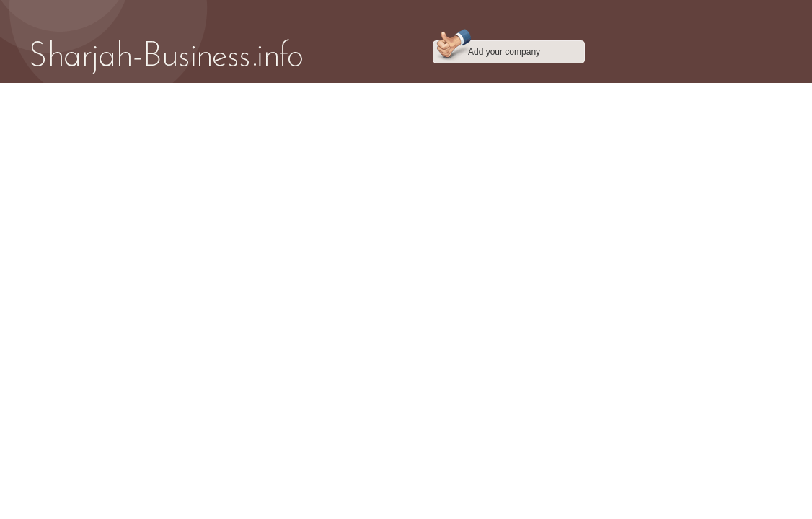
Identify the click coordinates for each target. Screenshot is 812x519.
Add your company (504, 52)
